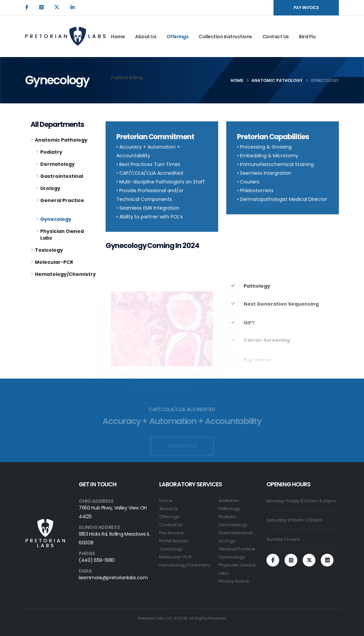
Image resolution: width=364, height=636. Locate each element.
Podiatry (51, 152)
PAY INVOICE (306, 8)
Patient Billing (127, 78)
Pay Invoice (171, 533)
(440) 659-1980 (97, 560)
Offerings (178, 37)
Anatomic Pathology (277, 80)
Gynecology (56, 219)
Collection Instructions (225, 37)
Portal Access (174, 541)
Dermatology (57, 164)
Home (118, 37)
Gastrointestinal (62, 176)
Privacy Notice (234, 581)
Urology (50, 188)
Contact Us (276, 37)
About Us (146, 37)
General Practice (62, 200)
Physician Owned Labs (62, 235)
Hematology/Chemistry (65, 274)
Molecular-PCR (54, 262)
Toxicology (49, 250)
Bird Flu (307, 37)
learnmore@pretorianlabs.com (113, 578)
